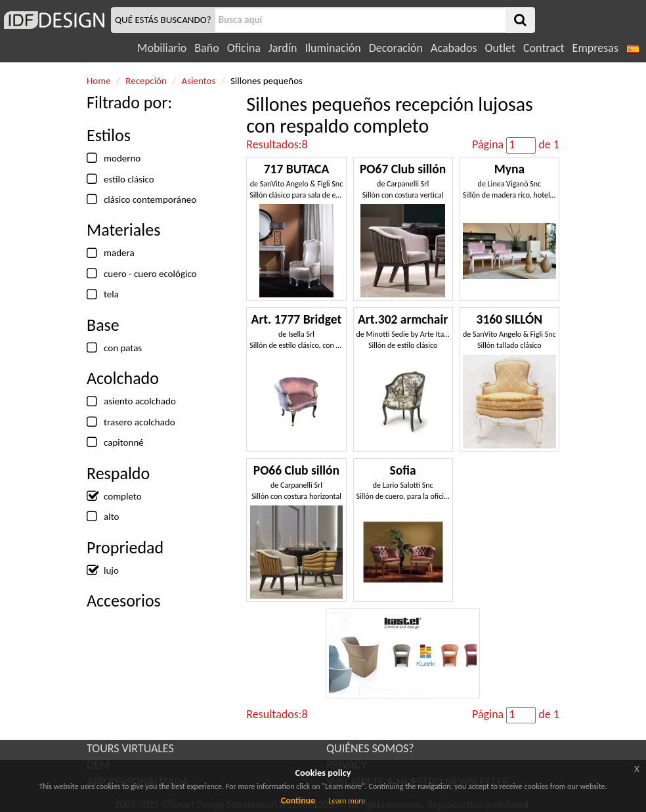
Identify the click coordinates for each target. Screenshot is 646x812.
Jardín (283, 48)
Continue (298, 801)
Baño (206, 48)
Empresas (595, 48)
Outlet (500, 48)
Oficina (244, 48)
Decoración (396, 48)
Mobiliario (162, 48)
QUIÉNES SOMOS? (370, 748)
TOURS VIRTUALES (130, 748)
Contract (544, 48)
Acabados (454, 48)
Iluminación (333, 48)
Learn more (347, 801)
